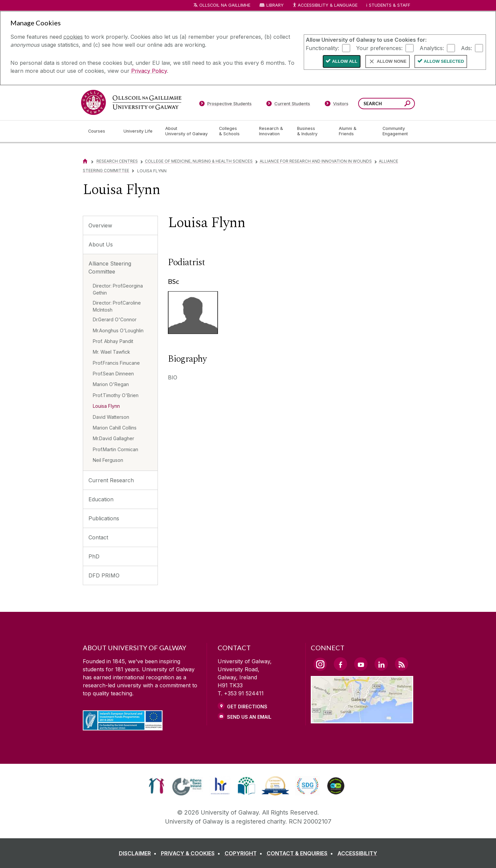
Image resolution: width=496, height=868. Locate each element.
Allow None (392, 61)
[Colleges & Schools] (234, 131)
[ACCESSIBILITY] (357, 853)
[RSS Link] (402, 664)
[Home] (85, 161)
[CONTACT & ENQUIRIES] (301, 853)
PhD (94, 556)
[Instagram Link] (320, 664)
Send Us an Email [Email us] (249, 717)
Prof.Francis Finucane (116, 363)
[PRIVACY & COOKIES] (192, 853)
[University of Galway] (131, 102)
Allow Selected (444, 61)
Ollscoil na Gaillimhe (225, 5)
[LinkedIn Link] (381, 664)
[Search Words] (387, 104)
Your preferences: (379, 48)
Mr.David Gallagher (113, 438)
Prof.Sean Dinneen (113, 374)
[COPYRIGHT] (245, 853)
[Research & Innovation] (273, 131)
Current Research (111, 480)
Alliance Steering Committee (110, 268)
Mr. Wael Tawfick (111, 352)
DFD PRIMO (104, 575)
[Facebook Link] (340, 664)
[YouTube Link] (361, 664)
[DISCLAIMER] (139, 853)
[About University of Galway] (187, 131)
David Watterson (111, 417)
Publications (104, 518)
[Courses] (100, 131)
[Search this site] (407, 104)
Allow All (345, 61)
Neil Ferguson (108, 460)
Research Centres (117, 161)
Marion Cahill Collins (115, 428)
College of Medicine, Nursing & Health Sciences (199, 161)
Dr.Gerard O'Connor (115, 319)
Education (101, 499)
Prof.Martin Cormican (115, 449)
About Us (101, 244)
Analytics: (432, 48)
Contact (98, 537)
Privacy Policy (149, 71)
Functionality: (322, 48)
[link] (156, 786)
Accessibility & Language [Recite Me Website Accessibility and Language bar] (325, 6)
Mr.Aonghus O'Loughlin (118, 330)
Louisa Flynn (106, 406)
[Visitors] (337, 105)
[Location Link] (362, 719)
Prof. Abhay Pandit (113, 341)
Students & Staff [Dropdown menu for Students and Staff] (390, 5)
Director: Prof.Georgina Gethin (118, 289)
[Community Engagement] (395, 131)
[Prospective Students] (225, 105)
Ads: (466, 48)
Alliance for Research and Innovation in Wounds (316, 161)
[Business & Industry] (312, 131)
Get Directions (247, 707)
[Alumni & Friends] (355, 131)
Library (275, 5)
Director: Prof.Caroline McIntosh (117, 306)
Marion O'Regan (111, 384)
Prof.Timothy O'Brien (116, 395)
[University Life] (139, 131)
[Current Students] (288, 105)
